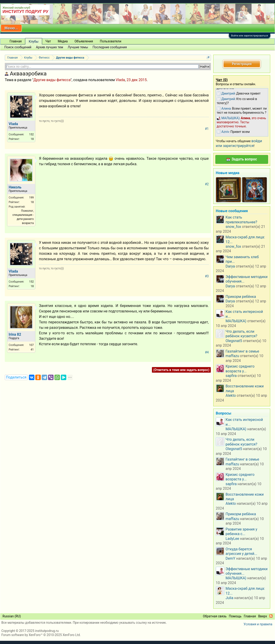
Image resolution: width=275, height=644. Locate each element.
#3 (207, 276)
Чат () (222, 80)
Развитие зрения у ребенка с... (241, 532)
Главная (16, 41)
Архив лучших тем (50, 47)
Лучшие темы (78, 47)
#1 (207, 129)
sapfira (231, 376)
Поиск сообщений (18, 47)
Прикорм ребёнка (241, 297)
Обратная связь (215, 616)
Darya (230, 266)
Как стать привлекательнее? (241, 220)
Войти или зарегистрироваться (250, 36)
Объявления (84, 41)
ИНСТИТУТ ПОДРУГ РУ (25, 12)
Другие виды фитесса (52, 80)
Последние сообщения (110, 47)
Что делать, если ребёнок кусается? (241, 334)
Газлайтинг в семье (242, 351)
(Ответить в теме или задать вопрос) (181, 370)
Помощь (235, 616)
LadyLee (232, 539)
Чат (48, 41)
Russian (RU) (12, 616)
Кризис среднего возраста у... (240, 369)
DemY (230, 558)
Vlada (120, 80)
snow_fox (233, 227)
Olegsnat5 (234, 341)
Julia (229, 598)
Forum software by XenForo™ (41, 635)
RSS (271, 616)
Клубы (33, 41)
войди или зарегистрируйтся (239, 143)
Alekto (231, 395)
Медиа (63, 41)
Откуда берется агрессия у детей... (241, 551)
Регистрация (242, 64)
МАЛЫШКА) (236, 321)
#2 (207, 184)
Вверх (263, 616)
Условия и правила (258, 624)
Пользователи (111, 41)
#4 (207, 352)
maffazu (232, 356)
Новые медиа (228, 173)
